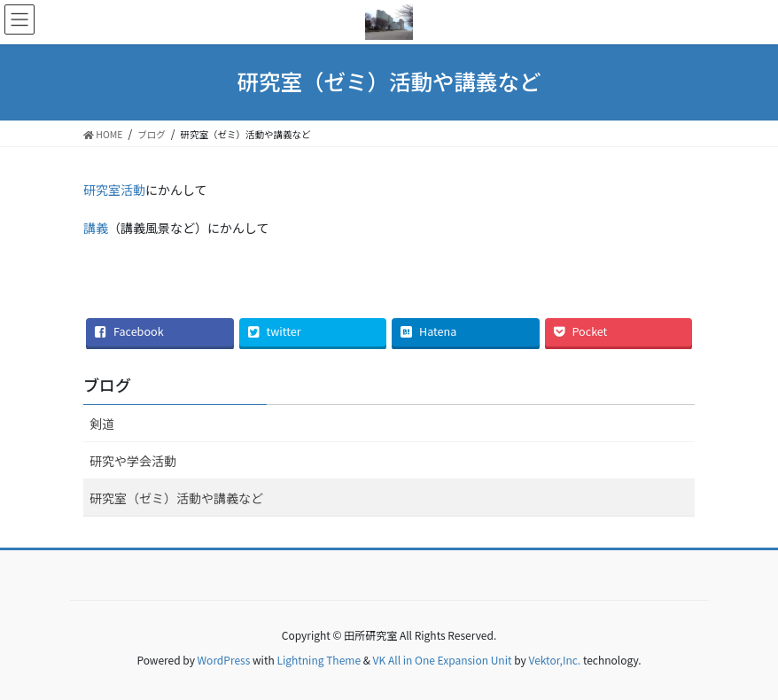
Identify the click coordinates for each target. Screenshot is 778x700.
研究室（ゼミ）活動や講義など (176, 498)
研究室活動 (114, 190)
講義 (96, 228)
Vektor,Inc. (554, 660)
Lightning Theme (319, 660)
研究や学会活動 (133, 461)
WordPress (224, 660)
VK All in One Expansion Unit (443, 660)
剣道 (102, 424)
